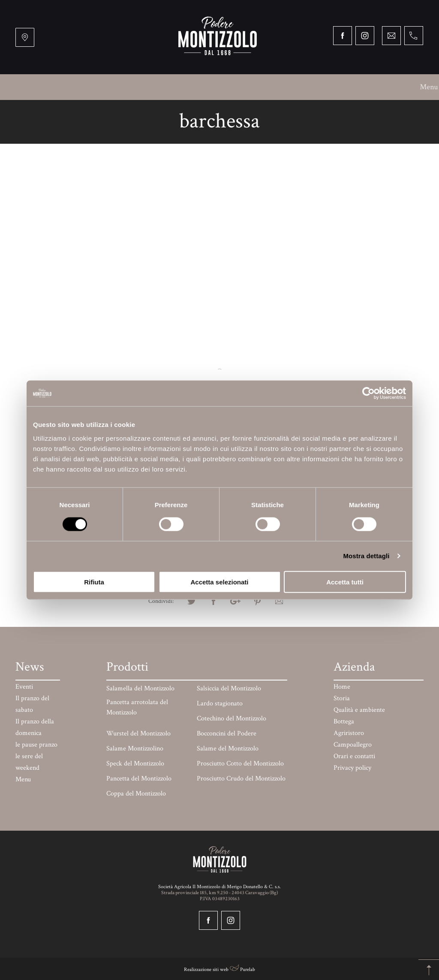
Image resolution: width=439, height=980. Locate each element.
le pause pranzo (36, 745)
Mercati (361, 87)
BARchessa (319, 87)
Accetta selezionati (219, 582)
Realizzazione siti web (206, 969)
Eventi (24, 687)
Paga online (189, 113)
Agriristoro (215, 87)
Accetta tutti (345, 582)
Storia (67, 87)
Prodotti (400, 87)
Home (342, 687)
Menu (35, 87)
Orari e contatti (244, 113)
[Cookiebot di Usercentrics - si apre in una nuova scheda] (368, 393)
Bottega (173, 87)
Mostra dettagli (366, 556)
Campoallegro (268, 87)
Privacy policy (352, 768)
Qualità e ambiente (119, 87)
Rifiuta (94, 582)
